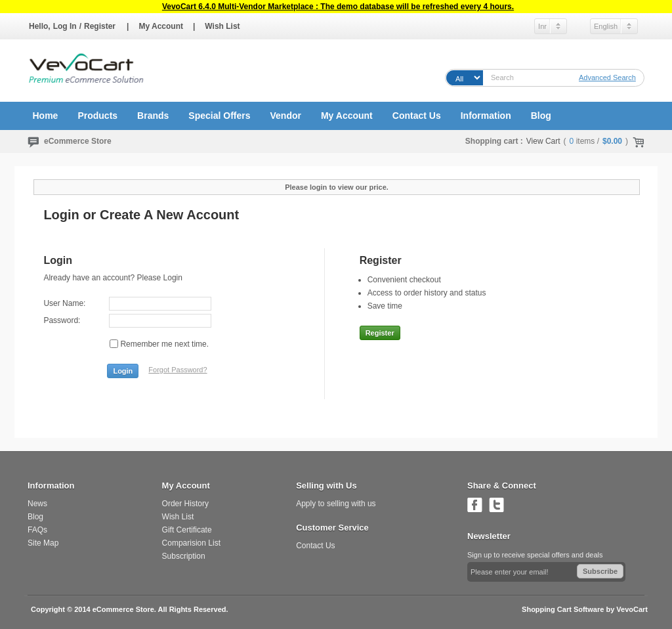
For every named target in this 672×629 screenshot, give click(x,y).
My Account (161, 26)
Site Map (43, 543)
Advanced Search (607, 77)
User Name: (64, 303)
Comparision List (191, 543)
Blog (541, 116)
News (37, 504)
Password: (62, 320)
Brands (153, 116)
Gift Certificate (187, 530)
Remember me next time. (164, 344)
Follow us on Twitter (496, 505)
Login (123, 371)
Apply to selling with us (336, 504)
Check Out (636, 141)
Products (97, 116)
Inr (542, 26)
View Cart (543, 141)
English (606, 26)
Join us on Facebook (475, 505)
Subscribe (600, 571)
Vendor (285, 116)
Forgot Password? (178, 370)
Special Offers (219, 116)
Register (100, 26)
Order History (185, 504)
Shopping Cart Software (563, 609)
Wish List (222, 26)
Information (486, 116)
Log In (65, 26)
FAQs (37, 530)
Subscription (184, 556)
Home (46, 116)
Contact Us (417, 116)
